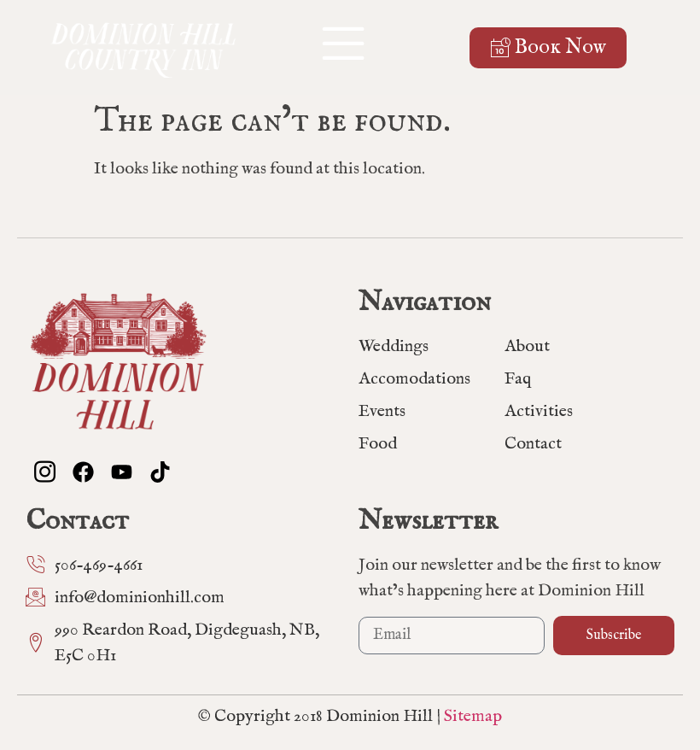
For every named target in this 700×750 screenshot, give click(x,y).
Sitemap (473, 716)
